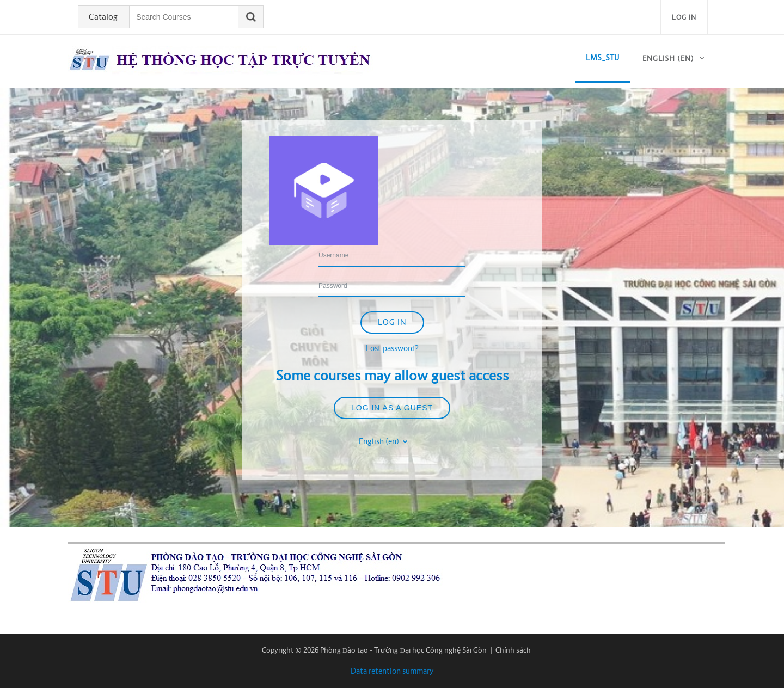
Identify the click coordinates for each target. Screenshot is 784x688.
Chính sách (513, 650)
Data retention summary (392, 671)
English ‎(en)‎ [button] (380, 441)
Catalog (103, 17)
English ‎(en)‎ (668, 59)
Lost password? (392, 348)
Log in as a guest (392, 408)
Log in (684, 17)
